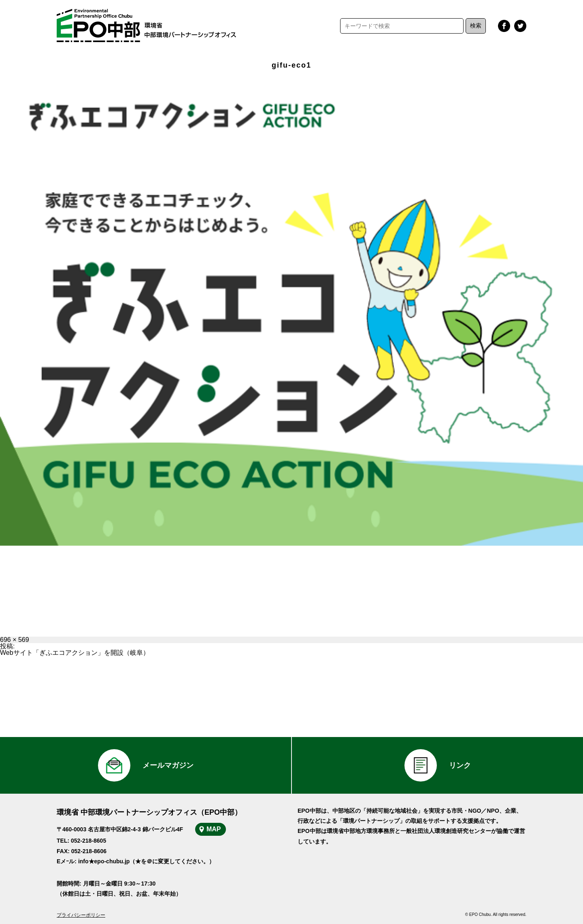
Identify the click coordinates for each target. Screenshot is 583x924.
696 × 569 (15, 640)
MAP (214, 829)
